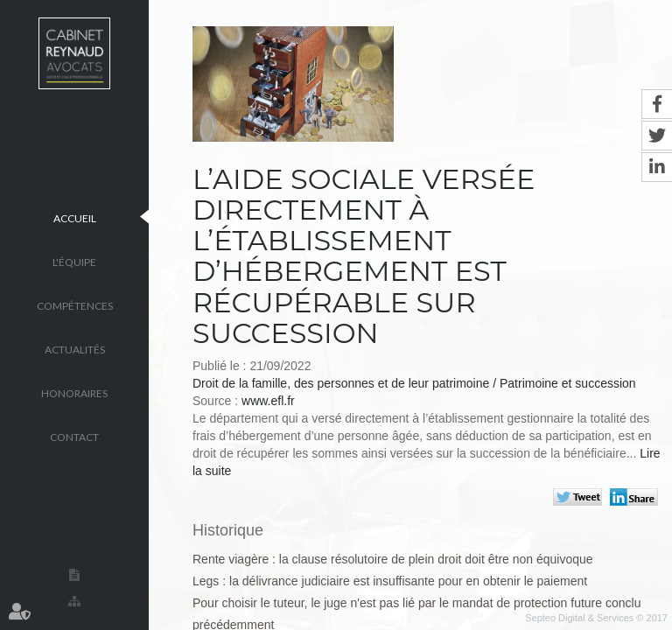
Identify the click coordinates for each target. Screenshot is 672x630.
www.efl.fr (268, 401)
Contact (74, 436)
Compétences (75, 305)
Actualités (75, 349)
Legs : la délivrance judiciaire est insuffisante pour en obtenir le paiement (390, 581)
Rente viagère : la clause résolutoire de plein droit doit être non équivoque (393, 559)
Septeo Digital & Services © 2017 (596, 618)
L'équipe (74, 261)
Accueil (75, 217)
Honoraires (74, 392)
